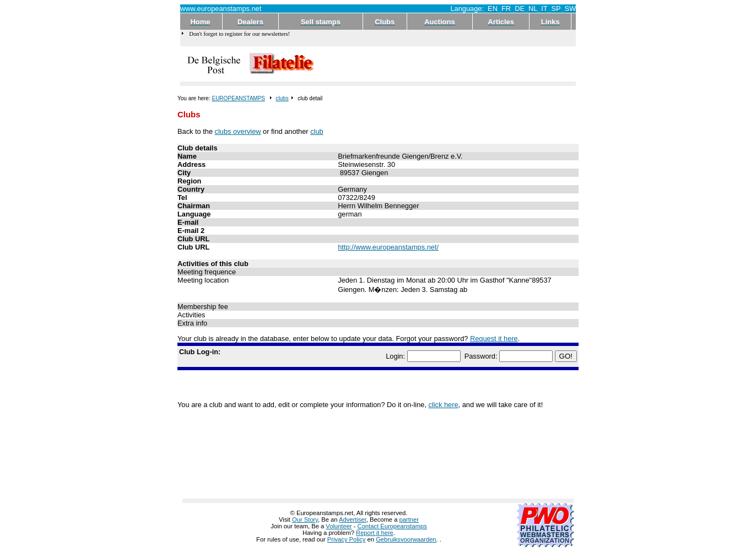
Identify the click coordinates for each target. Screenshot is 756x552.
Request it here (494, 339)
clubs (282, 98)
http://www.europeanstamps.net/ (388, 247)
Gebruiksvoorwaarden (406, 539)
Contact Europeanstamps (392, 526)
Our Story (305, 519)
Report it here (375, 533)
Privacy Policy (347, 539)
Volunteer (339, 526)
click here (444, 405)
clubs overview (238, 131)
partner (409, 519)
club (317, 131)
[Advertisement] (446, 64)
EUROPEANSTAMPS (238, 98)
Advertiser (353, 519)
